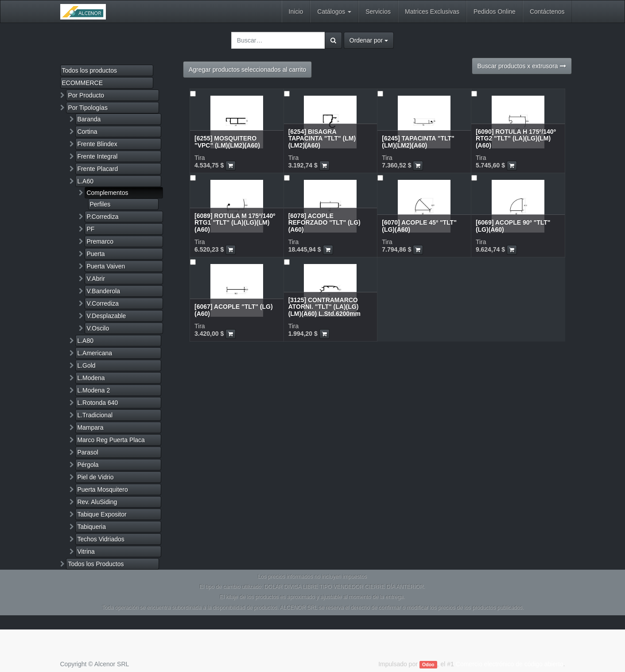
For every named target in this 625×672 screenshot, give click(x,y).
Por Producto (86, 95)
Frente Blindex (97, 144)
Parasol (87, 452)
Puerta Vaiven (106, 266)
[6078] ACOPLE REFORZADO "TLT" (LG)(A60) (324, 223)
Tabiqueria (91, 527)
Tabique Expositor (102, 514)
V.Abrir (96, 279)
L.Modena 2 (93, 390)
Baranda (89, 119)
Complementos (107, 193)
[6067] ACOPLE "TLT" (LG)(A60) (234, 310)
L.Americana (95, 353)
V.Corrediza (103, 303)
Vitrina (86, 552)
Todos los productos (90, 70)
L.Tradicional (95, 415)
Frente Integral (97, 156)
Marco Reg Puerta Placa (111, 440)
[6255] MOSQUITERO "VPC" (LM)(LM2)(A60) (227, 142)
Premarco (100, 241)
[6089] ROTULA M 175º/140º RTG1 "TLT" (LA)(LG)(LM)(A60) (235, 223)
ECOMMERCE (83, 83)
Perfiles (100, 204)
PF (90, 229)
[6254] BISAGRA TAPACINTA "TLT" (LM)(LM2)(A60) (322, 138)
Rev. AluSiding (97, 502)
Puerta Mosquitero (102, 489)
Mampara (90, 427)
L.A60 (85, 181)
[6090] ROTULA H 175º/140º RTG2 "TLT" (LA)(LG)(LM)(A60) (516, 138)
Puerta (95, 254)
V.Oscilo (98, 328)
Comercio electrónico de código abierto (510, 664)
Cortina (87, 132)
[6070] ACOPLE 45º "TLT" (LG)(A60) (419, 226)
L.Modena (91, 378)
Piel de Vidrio (95, 477)
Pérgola (88, 465)
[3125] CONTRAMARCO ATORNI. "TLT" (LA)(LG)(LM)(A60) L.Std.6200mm (324, 307)
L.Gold (86, 365)
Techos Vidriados (101, 539)
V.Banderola (103, 291)
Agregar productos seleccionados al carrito (247, 70)
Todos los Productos (96, 564)
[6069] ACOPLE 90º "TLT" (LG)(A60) (513, 226)
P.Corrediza (102, 217)
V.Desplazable (106, 316)
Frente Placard (97, 169)
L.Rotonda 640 (97, 403)
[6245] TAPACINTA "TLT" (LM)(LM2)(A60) (418, 142)
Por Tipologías (88, 108)
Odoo (428, 664)
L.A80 (85, 341)
